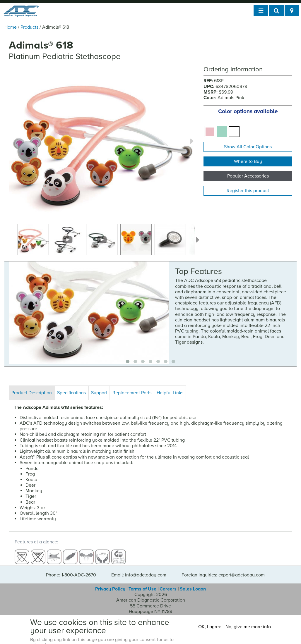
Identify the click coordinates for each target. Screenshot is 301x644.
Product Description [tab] (32, 393)
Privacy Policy (110, 584)
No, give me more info (248, 627)
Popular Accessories (248, 176)
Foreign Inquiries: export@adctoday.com (223, 570)
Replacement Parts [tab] (132, 393)
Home (11, 27)
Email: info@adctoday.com (139, 570)
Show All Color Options (248, 147)
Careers (168, 584)
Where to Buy (248, 161)
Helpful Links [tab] (170, 393)
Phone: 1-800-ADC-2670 (71, 570)
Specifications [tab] (71, 393)
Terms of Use (142, 584)
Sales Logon (193, 584)
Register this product (248, 191)
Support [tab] (99, 393)
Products (29, 27)
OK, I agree (210, 627)
